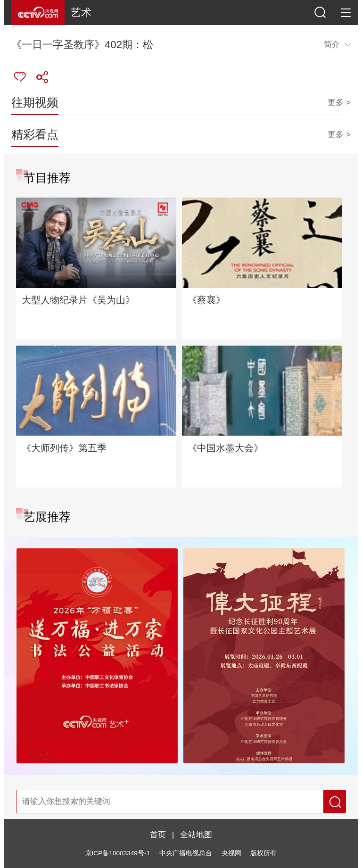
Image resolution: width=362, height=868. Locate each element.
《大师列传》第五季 (64, 448)
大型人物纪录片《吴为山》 (78, 300)
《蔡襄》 (206, 300)
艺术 (81, 12)
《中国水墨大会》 (225, 448)
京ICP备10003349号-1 (118, 853)
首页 (158, 835)
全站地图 (196, 835)
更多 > (339, 102)
